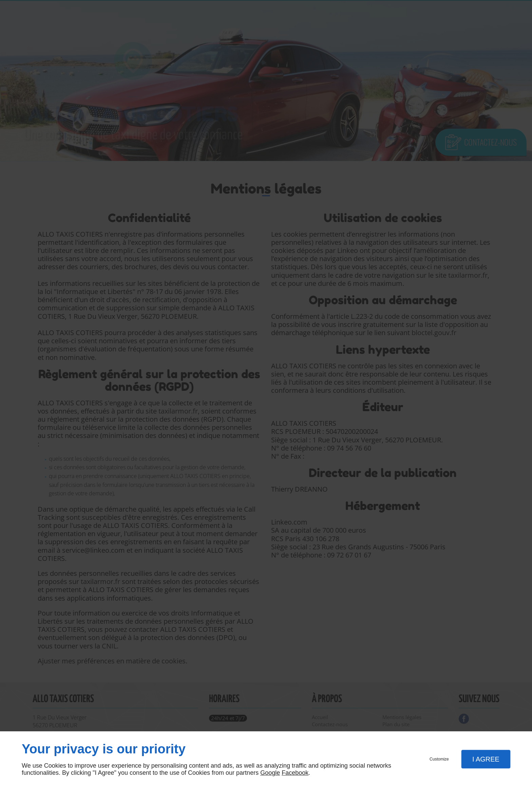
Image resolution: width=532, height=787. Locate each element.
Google (270, 773)
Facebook (295, 773)
